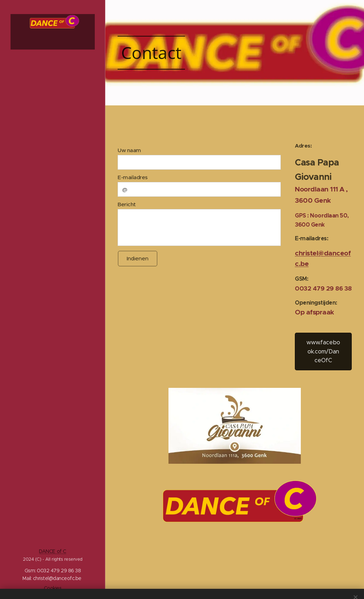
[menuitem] (53, 223)
